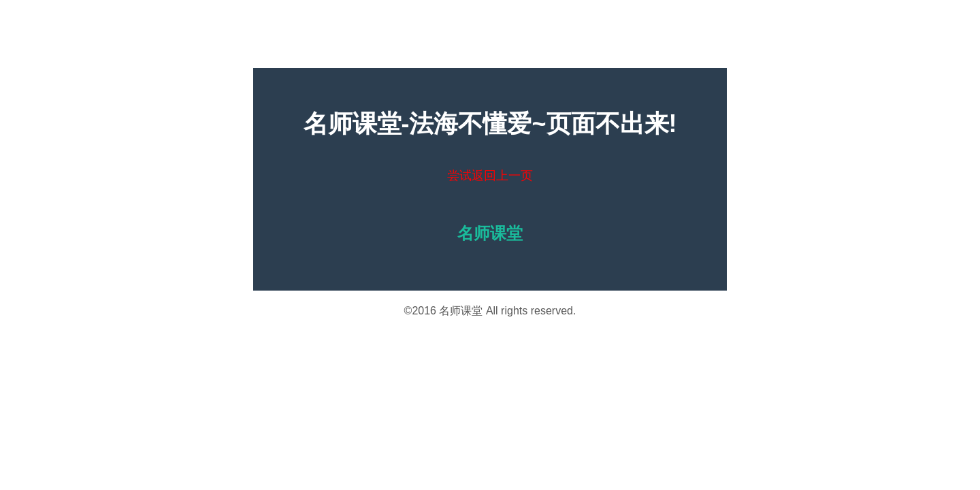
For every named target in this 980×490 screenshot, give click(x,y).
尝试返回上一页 (490, 176)
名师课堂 (461, 311)
